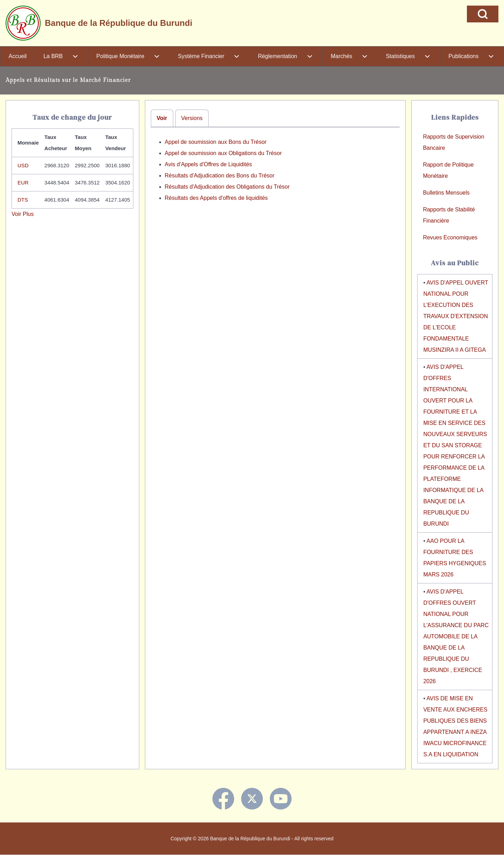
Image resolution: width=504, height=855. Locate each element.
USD (23, 165)
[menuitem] (18, 56)
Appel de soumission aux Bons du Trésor (216, 142)
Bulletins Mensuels (446, 193)
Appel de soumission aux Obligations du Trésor (223, 153)
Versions (192, 118)
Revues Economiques (450, 237)
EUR (23, 183)
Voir (162, 118)
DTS (23, 200)
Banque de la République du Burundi (118, 23)
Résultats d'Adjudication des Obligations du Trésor (227, 187)
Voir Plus (23, 214)
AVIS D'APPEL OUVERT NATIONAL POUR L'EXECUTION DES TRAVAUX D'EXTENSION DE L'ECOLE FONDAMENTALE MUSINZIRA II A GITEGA (456, 316)
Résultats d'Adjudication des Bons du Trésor (220, 176)
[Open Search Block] (483, 14)
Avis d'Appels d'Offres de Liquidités (208, 164)
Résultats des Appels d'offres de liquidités (216, 198)
